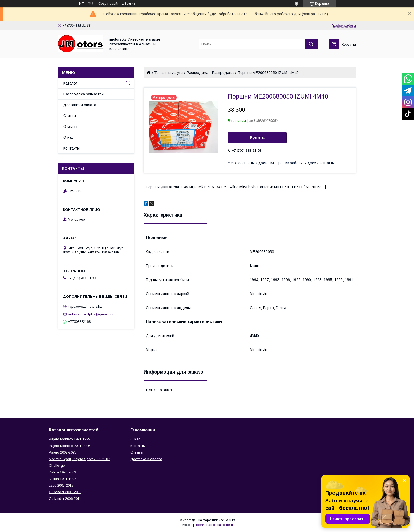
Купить (257, 137)
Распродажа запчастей (84, 94)
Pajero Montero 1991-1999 (69, 439)
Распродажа (197, 73)
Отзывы (70, 127)
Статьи (70, 116)
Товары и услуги (168, 73)
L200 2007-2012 (61, 485)
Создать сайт (109, 4)
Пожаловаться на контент (214, 525)
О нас (68, 137)
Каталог (70, 83)
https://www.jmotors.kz (85, 307)
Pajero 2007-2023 (63, 452)
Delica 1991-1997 (62, 479)
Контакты (72, 148)
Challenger (57, 466)
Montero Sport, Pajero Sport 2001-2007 (79, 459)
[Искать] (311, 44)
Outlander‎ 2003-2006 (65, 492)
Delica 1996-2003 (62, 472)
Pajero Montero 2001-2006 (69, 446)
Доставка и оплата (80, 105)
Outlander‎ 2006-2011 (65, 499)
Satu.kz (230, 520)
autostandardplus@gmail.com (92, 314)
